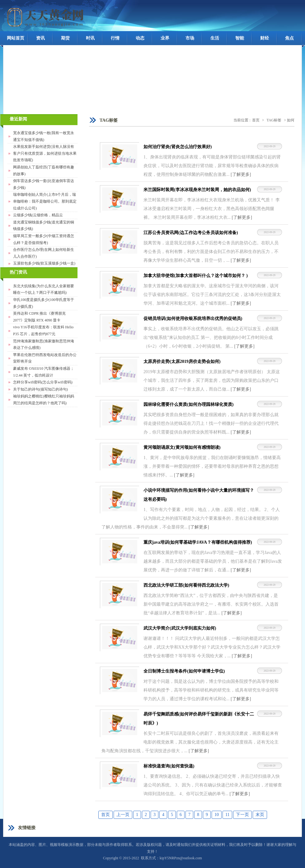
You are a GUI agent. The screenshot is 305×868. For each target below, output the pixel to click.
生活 (215, 38)
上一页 (123, 815)
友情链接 (27, 828)
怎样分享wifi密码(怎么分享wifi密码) (43, 382)
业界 (165, 38)
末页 (260, 815)
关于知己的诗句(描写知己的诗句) (40, 389)
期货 (65, 38)
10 (217, 815)
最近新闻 (18, 119)
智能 (240, 38)
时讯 (90, 38)
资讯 (40, 38)
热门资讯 (18, 272)
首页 (256, 120)
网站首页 (16, 38)
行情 (115, 38)
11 (227, 815)
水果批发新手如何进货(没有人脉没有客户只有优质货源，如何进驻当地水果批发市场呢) (45, 153)
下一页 (242, 815)
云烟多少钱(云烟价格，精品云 (38, 215)
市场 (190, 38)
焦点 (289, 38)
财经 (265, 38)
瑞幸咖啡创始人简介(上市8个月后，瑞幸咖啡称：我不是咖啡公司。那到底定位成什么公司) (45, 201)
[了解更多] (241, 174)
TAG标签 (274, 120)
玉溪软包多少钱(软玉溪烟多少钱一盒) (44, 263)
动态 (140, 38)
